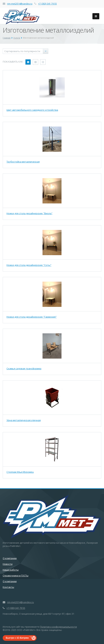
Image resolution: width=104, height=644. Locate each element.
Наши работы (11, 570)
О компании (10, 558)
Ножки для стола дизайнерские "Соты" (29, 265)
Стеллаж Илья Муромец (20, 472)
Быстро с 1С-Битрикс (17, 638)
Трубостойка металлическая (23, 162)
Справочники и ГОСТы (16, 576)
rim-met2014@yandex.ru (20, 4)
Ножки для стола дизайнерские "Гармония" (32, 317)
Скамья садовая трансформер (24, 368)
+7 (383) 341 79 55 (47, 4)
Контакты (8, 587)
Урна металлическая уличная (24, 420)
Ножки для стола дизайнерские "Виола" (29, 213)
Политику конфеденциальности (58, 627)
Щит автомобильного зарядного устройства (32, 110)
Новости (8, 564)
